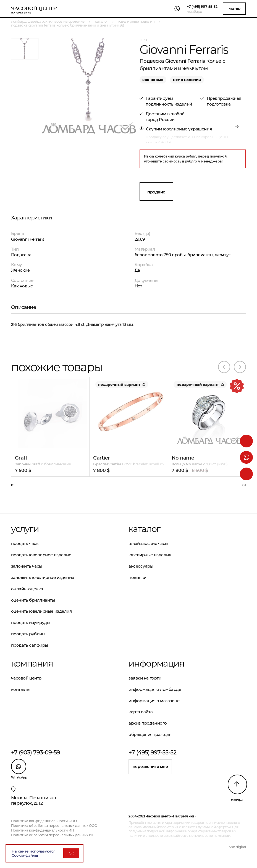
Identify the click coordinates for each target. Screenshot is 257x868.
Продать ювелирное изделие (41, 555)
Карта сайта (141, 712)
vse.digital (238, 847)
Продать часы (25, 543)
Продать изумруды (31, 622)
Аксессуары (141, 566)
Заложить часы (27, 566)
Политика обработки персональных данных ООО (54, 826)
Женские (20, 270)
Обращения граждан (150, 734)
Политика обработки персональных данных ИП (53, 835)
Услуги (25, 529)
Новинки (137, 577)
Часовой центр (26, 678)
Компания (32, 664)
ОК (71, 853)
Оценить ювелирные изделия (41, 611)
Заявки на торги (145, 678)
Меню (234, 8)
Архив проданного (148, 723)
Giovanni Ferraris (28, 239)
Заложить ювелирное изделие (43, 577)
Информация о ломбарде (155, 689)
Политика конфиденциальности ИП (43, 830)
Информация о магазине (154, 701)
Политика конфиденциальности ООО (44, 821)
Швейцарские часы (148, 543)
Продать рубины (28, 634)
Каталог (144, 529)
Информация (156, 664)
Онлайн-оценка (27, 589)
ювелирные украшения (187, 129)
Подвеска (21, 255)
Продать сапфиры (30, 645)
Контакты (21, 689)
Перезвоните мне (150, 767)
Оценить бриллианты (33, 600)
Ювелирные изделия (150, 555)
